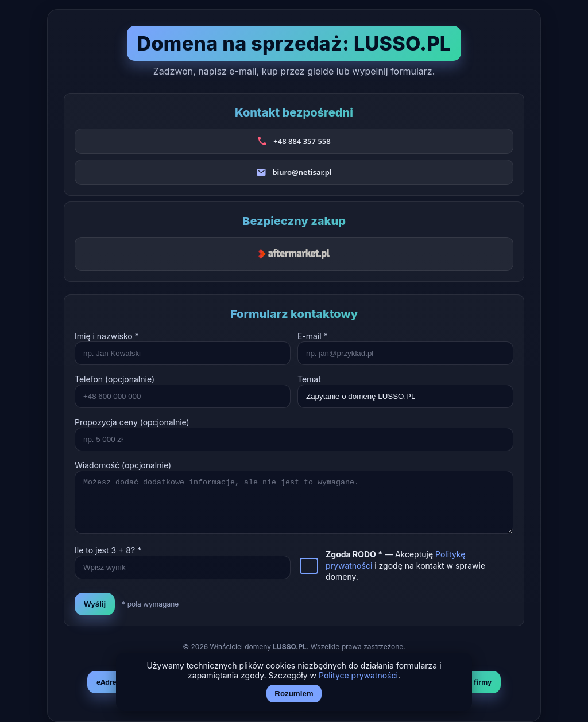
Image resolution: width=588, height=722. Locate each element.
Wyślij (95, 604)
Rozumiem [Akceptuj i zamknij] (294, 694)
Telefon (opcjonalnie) (115, 379)
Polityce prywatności (358, 675)
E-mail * (313, 336)
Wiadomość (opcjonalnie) (123, 465)
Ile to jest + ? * (108, 550)
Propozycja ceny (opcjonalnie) (132, 422)
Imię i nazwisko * (107, 336)
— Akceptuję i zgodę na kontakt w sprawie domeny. (405, 565)
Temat (309, 379)
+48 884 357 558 (302, 141)
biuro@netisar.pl (302, 172)
